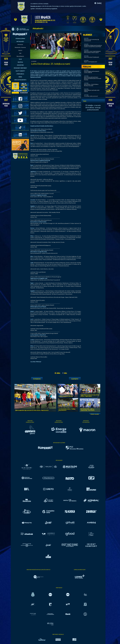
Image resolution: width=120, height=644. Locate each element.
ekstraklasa (90, 107)
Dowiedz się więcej (36, 6)
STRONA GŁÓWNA (20, 39)
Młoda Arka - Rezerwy (20, 47)
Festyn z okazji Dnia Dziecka (66, 396)
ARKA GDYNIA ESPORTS (20, 80)
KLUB (20, 59)
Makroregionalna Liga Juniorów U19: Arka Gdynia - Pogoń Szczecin (32, 410)
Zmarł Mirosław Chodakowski (91, 57)
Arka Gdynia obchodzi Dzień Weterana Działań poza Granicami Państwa (93, 78)
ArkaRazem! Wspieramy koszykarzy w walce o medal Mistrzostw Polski (93, 46)
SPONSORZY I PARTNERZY (20, 68)
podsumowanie (93, 110)
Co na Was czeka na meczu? (91, 96)
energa (98, 107)
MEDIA (20, 77)
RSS (20, 53)
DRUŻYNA (20, 62)
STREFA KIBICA (20, 74)
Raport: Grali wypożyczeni (91, 62)
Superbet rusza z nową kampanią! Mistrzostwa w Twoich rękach (92, 52)
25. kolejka (89, 105)
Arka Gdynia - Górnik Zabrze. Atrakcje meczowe (91, 85)
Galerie (20, 50)
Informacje (20, 44)
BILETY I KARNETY (20, 71)
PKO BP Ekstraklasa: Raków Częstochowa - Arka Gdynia (87, 410)
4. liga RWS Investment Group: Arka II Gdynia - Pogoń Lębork (90, 395)
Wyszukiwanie (20, 56)
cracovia (97, 105)
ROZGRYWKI (20, 65)
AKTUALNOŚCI (20, 41)
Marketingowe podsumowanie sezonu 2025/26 (92, 72)
